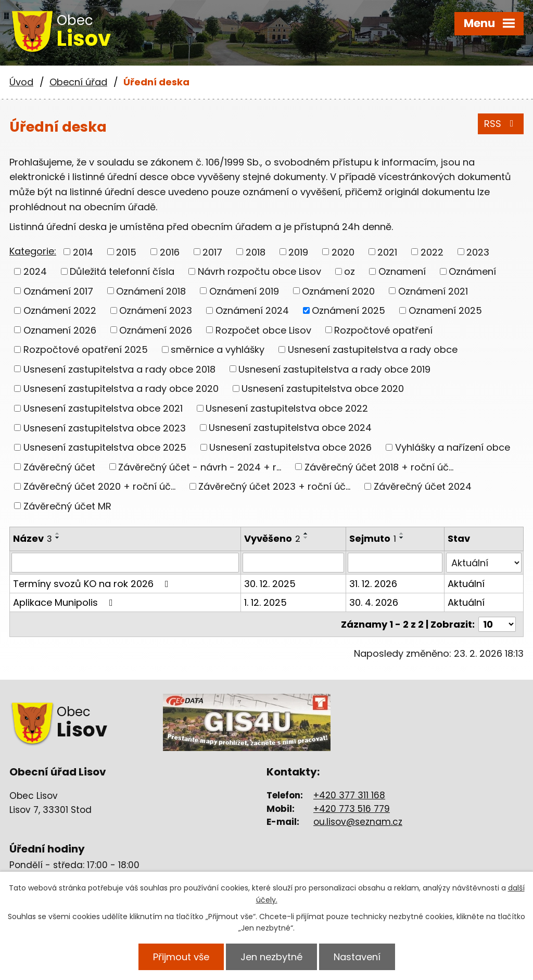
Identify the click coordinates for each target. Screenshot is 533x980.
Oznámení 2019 (244, 291)
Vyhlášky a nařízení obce (453, 447)
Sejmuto (373, 538)
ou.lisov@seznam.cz (358, 822)
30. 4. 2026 (374, 602)
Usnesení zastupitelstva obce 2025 (105, 447)
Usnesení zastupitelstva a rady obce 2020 (121, 389)
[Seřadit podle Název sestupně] (58, 538)
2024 (35, 271)
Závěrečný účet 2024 (423, 486)
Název (33, 538)
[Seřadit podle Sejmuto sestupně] (402, 538)
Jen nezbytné (271, 957)
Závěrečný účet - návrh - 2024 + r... (200, 467)
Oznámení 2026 (156, 330)
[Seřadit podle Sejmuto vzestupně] (402, 533)
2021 (387, 252)
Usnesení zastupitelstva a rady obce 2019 (334, 369)
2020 (343, 252)
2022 (432, 252)
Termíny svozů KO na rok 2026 (93, 584)
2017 (212, 252)
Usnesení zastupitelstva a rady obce (373, 349)
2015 (126, 252)
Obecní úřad (78, 82)
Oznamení (402, 271)
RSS (501, 124)
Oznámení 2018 (151, 291)
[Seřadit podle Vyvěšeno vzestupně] (306, 533)
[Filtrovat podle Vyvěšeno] (293, 563)
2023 (478, 252)
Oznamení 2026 (60, 330)
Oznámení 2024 (252, 310)
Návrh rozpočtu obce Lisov (259, 271)
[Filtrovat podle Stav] (484, 563)
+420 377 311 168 (349, 795)
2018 (256, 252)
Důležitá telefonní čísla (122, 271)
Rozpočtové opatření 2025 (86, 349)
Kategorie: (33, 251)
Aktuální (466, 584)
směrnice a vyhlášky (218, 349)
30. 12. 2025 (270, 584)
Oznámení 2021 (433, 291)
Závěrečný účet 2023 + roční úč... (274, 486)
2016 (170, 252)
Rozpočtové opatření (383, 330)
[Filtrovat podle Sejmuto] (395, 563)
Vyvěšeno (272, 538)
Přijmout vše (181, 957)
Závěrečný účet (59, 467)
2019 (298, 252)
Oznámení (472, 271)
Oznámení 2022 (60, 310)
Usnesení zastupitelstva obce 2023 (105, 428)
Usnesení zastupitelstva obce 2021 (103, 408)
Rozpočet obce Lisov (263, 330)
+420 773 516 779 (352, 809)
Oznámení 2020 (338, 291)
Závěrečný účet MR (67, 506)
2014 (83, 252)
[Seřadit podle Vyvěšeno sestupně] (306, 538)
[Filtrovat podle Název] (125, 563)
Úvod (21, 82)
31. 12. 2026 (373, 584)
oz (350, 271)
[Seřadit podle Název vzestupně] (58, 533)
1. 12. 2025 (265, 602)
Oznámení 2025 (348, 310)
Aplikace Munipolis (65, 602)
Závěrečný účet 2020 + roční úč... (99, 486)
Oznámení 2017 (58, 291)
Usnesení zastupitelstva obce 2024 (290, 428)
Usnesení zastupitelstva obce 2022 (287, 408)
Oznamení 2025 (445, 310)
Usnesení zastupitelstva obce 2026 (290, 447)
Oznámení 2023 (156, 310)
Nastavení (357, 957)
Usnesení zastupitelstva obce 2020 (323, 389)
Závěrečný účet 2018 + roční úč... (379, 467)
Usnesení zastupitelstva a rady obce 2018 (119, 369)
